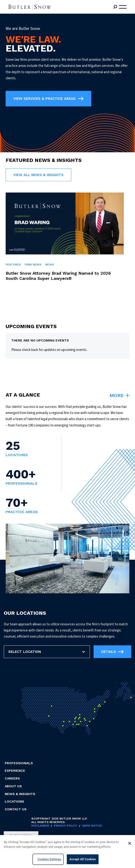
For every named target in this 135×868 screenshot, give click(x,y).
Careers (12, 778)
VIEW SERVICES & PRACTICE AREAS (48, 99)
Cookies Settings (49, 860)
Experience (15, 771)
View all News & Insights (38, 175)
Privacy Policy (66, 826)
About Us (13, 786)
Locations (14, 801)
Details (113, 652)
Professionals (19, 763)
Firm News (33, 265)
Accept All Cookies (83, 860)
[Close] (130, 844)
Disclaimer (40, 826)
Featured (13, 265)
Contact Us (16, 809)
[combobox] (9, 652)
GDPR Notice (92, 826)
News (50, 265)
